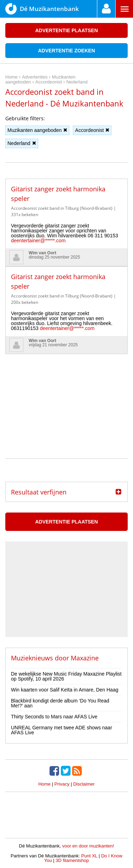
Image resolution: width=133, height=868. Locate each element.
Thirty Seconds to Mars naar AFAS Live (54, 717)
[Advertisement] (66, 398)
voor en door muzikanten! (88, 846)
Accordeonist (92, 130)
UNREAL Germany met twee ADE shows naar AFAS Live (62, 730)
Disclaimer (84, 784)
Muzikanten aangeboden (37, 130)
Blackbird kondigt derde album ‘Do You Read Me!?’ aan (60, 703)
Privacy (62, 784)
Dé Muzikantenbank (42, 9)
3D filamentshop (72, 860)
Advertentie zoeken (66, 51)
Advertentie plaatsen (66, 30)
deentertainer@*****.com (38, 241)
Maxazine (85, 658)
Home (44, 784)
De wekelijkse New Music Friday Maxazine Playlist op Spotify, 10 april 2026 (66, 676)
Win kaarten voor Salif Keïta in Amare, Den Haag (65, 690)
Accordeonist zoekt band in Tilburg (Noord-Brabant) (62, 208)
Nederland (22, 143)
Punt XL (89, 856)
